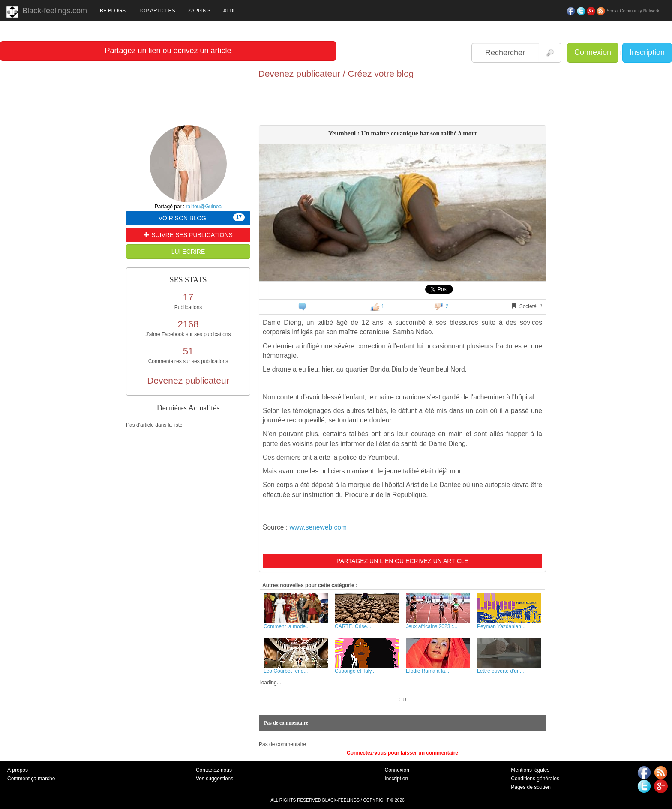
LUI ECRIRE (188, 252)
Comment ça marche (31, 779)
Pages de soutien (531, 787)
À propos (18, 770)
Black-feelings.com (47, 12)
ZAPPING (199, 11)
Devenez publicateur (188, 380)
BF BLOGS (113, 11)
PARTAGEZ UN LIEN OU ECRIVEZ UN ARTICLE (402, 561)
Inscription (647, 52)
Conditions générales (535, 779)
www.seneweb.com (318, 527)
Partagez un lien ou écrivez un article (168, 51)
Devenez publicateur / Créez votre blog (336, 73)
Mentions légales (530, 770)
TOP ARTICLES (157, 11)
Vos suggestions (214, 779)
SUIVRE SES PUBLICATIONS (188, 235)
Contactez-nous (214, 770)
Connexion (593, 52)
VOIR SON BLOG (202, 217)
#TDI (229, 11)
